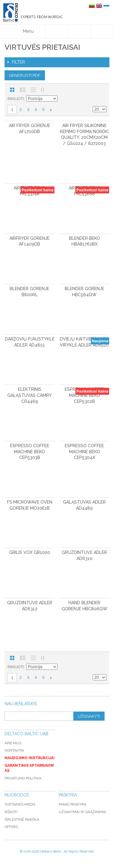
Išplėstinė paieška (22, 819)
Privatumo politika (23, 778)
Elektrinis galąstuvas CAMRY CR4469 (29, 395)
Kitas (51, 110)
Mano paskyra (73, 804)
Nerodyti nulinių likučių (43, 90)
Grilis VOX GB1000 (30, 552)
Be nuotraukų (33, 90)
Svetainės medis (20, 804)
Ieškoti (11, 812)
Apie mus (13, 743)
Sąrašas (23, 90)
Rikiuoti (16, 99)
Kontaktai (14, 750)
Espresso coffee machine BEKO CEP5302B (84, 395)
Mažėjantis (63, 99)
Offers (11, 827)
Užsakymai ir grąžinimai (82, 812)
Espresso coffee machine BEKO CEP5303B (30, 452)
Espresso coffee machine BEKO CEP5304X (84, 452)
